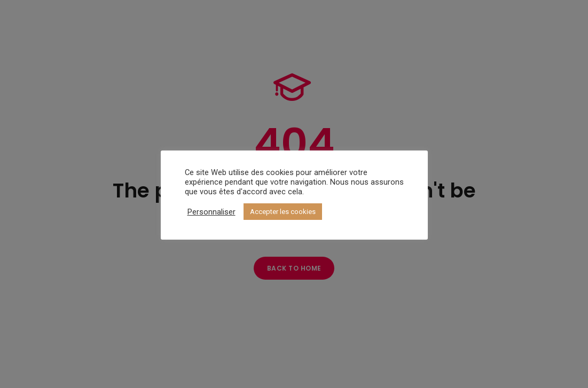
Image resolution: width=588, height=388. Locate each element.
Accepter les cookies (283, 212)
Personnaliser (211, 212)
